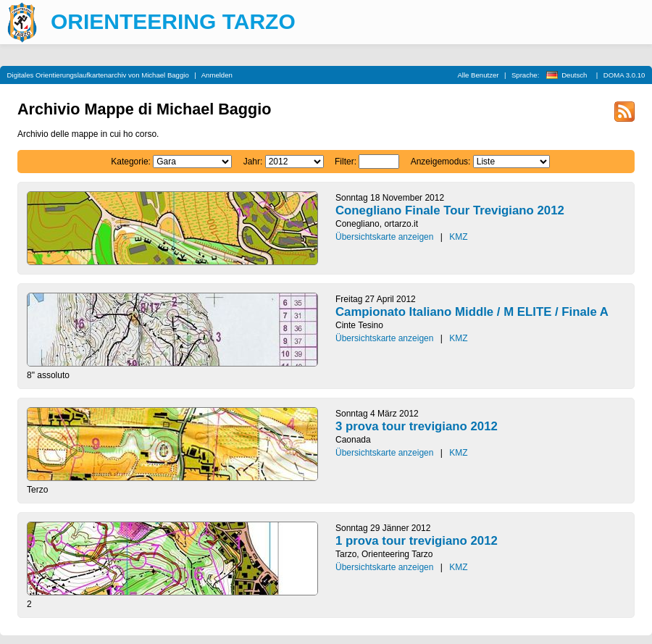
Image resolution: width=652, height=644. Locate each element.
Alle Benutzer (478, 75)
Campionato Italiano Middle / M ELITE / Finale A (472, 312)
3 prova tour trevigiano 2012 (417, 426)
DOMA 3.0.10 (624, 75)
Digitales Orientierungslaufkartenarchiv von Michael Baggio (98, 75)
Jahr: (253, 162)
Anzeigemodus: (441, 162)
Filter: (346, 162)
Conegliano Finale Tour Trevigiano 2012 (450, 210)
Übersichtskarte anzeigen (384, 237)
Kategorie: (131, 162)
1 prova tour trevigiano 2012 (417, 541)
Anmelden (217, 75)
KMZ (458, 237)
